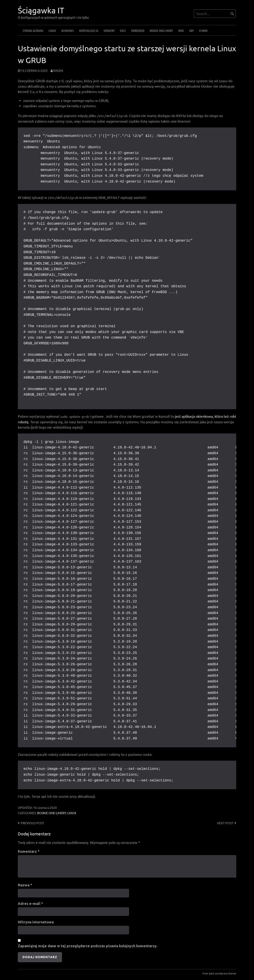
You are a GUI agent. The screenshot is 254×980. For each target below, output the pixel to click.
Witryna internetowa (36, 922)
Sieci (123, 31)
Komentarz (29, 851)
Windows (68, 31)
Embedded (138, 31)
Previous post (32, 823)
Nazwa (25, 885)
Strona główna (33, 31)
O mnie (203, 31)
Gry (191, 31)
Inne (181, 31)
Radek (58, 71)
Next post (225, 823)
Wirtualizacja (89, 31)
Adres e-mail (30, 904)
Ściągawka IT (41, 10)
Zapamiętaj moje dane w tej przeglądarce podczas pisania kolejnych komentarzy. (88, 946)
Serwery (109, 31)
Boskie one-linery (161, 31)
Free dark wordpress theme (219, 973)
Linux (52, 31)
